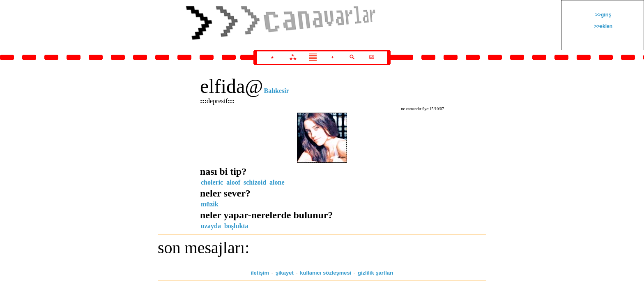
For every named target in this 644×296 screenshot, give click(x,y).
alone (277, 182)
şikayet (285, 273)
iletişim (260, 273)
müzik (210, 204)
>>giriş (603, 15)
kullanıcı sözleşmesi (325, 273)
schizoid (255, 182)
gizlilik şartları (376, 273)
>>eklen (603, 26)
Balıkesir (276, 91)
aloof (233, 182)
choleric (212, 182)
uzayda (211, 226)
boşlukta (236, 226)
